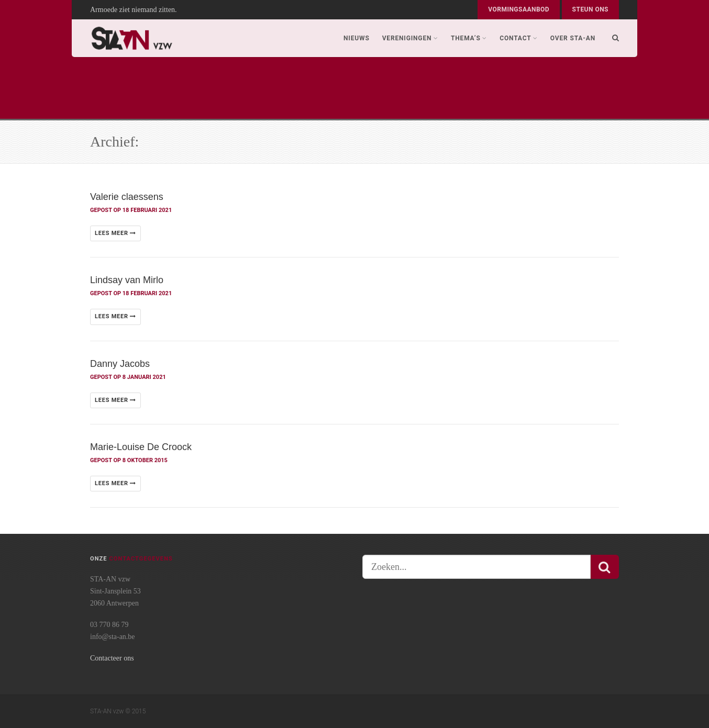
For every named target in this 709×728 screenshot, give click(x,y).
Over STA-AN (573, 38)
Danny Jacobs (120, 364)
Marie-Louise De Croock (141, 447)
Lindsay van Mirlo (127, 280)
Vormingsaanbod (519, 9)
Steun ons (590, 9)
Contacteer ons (112, 658)
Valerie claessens (127, 197)
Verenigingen (410, 38)
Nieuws (357, 38)
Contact (519, 38)
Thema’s (469, 38)
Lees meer (115, 233)
